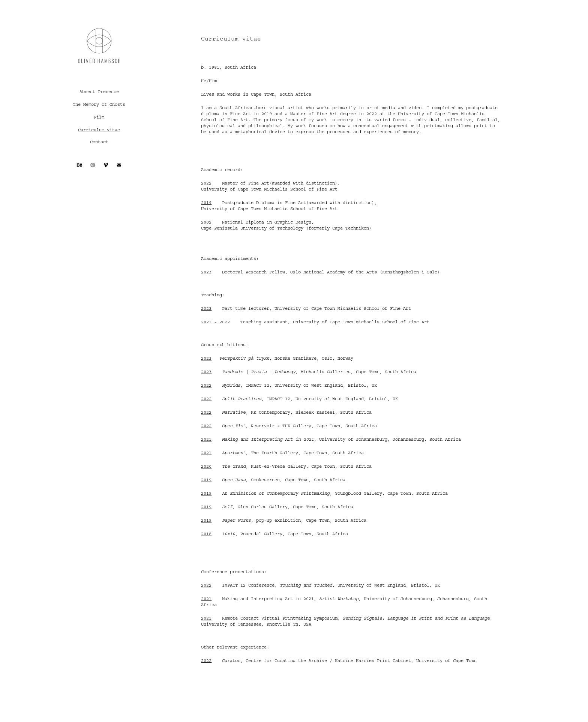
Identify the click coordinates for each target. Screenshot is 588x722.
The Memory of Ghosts (99, 104)
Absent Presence (99, 92)
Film (99, 117)
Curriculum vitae (99, 130)
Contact (99, 142)
